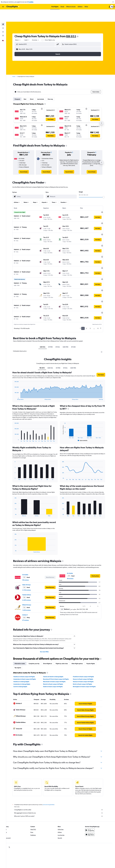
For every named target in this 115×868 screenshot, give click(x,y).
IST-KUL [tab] (61, 317)
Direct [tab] (35, 87)
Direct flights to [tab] (50, 634)
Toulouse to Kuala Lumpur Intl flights (86, 652)
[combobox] (21, 28)
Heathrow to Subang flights (24, 652)
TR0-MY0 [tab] (45, 338)
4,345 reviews (29, 570)
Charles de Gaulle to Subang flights (56, 647)
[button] (113, 2)
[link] (27, 160)
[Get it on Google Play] (93, 800)
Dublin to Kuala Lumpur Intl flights (56, 657)
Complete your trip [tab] (37, 634)
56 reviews (28, 550)
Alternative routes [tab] (23, 634)
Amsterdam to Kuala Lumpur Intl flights (27, 649)
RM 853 (74, 24)
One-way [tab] (53, 87)
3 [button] (93, 298)
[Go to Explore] (3, 23)
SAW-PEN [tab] (68, 317)
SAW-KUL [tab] (46, 317)
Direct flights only (53, 28)
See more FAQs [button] (47, 622)
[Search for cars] (3, 20)
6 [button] (101, 298)
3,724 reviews (29, 560)
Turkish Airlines (29, 565)
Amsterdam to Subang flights (25, 654)
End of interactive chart (17, 369)
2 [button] (89, 298)
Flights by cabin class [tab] (65, 634)
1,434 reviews (29, 580)
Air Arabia (28, 545)
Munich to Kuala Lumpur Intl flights (56, 654)
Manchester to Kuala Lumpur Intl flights (57, 652)
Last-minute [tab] (43, 87)
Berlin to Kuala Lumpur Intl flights (85, 654)
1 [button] (86, 298)
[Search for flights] (3, 12)
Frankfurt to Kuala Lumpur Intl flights (86, 647)
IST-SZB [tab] (76, 317)
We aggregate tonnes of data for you (61, 783)
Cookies (31, 2)
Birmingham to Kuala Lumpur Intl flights (87, 657)
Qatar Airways (29, 555)
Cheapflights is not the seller (61, 780)
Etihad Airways (30, 575)
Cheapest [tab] (20, 87)
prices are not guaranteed (51, 775)
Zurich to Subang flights (23, 657)
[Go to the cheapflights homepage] (13, 7)
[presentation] (80, 24)
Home (17, 64)
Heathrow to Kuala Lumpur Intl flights (27, 647)
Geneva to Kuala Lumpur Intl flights (86, 649)
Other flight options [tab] (80, 634)
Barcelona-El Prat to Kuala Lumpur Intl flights (59, 649)
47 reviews (28, 590)
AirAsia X (28, 585)
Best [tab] (28, 87)
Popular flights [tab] (93, 634)
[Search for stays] (3, 16)
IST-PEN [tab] (53, 317)
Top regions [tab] (21, 638)
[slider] (106, 185)
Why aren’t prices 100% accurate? (61, 786)
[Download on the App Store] (93, 804)
